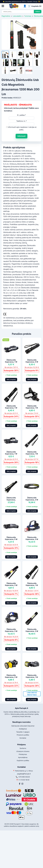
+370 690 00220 (24, 777)
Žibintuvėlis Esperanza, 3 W (32, 499)
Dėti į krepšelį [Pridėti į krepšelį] (11, 379)
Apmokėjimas (23, 757)
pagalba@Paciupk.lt (24, 774)
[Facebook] (20, 784)
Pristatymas (23, 754)
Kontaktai (23, 738)
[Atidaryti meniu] (3, 6)
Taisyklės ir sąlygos (23, 732)
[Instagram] (22, 784)
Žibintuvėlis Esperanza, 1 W (11, 361)
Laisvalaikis (17, 16)
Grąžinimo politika (23, 760)
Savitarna (23, 748)
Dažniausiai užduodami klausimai (23, 726)
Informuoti (21, 136)
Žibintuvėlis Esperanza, (11, 499)
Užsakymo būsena (23, 751)
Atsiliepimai (23, 729)
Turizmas (28, 16)
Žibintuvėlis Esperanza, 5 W (32, 361)
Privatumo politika (23, 735)
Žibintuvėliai (38, 16)
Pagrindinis (6, 16)
